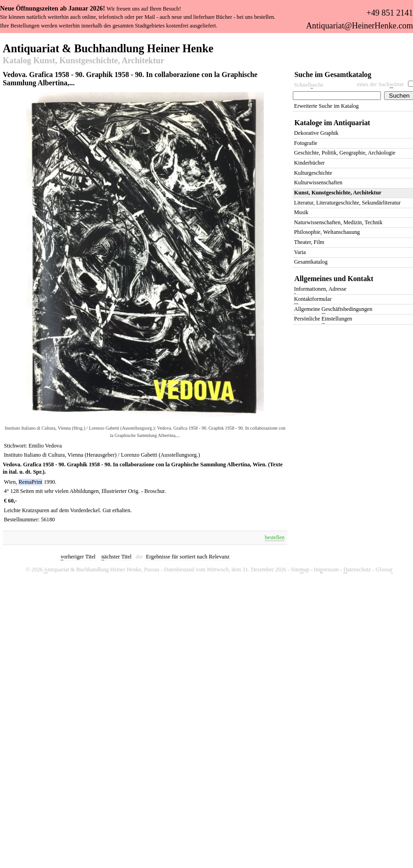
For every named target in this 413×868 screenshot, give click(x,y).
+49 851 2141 (389, 13)
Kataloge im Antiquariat (332, 123)
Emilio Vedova (45, 446)
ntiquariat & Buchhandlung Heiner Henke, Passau (101, 570)
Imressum (326, 570)
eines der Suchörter (381, 85)
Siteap (300, 570)
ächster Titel (117, 557)
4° (7, 491)
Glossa (384, 570)
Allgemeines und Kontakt (334, 279)
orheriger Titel (78, 557)
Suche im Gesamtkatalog (333, 75)
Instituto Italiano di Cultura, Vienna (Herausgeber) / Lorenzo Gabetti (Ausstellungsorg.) (102, 455)
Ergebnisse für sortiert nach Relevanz (188, 557)
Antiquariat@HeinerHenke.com (360, 26)
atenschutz (357, 570)
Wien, (11, 482)
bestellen (275, 537)
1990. (50, 482)
